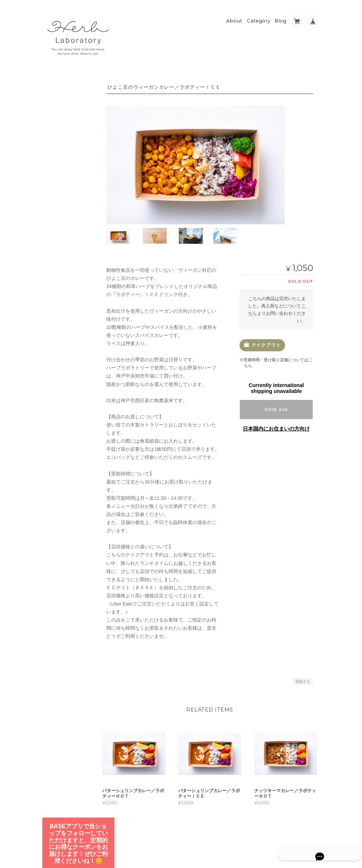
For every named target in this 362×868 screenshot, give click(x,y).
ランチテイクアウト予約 (69, 269)
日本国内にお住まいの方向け (276, 425)
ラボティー (58, 178)
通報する (303, 678)
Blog (281, 17)
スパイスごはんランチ (73, 298)
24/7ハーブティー (65, 193)
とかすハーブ (60, 236)
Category (259, 17)
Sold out (276, 406)
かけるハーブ (60, 207)
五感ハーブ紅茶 (63, 222)
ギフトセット (60, 251)
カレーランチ (64, 286)
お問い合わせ (61, 414)
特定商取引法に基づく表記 (68, 397)
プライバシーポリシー (239, 837)
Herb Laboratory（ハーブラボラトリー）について (69, 373)
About (234, 17)
